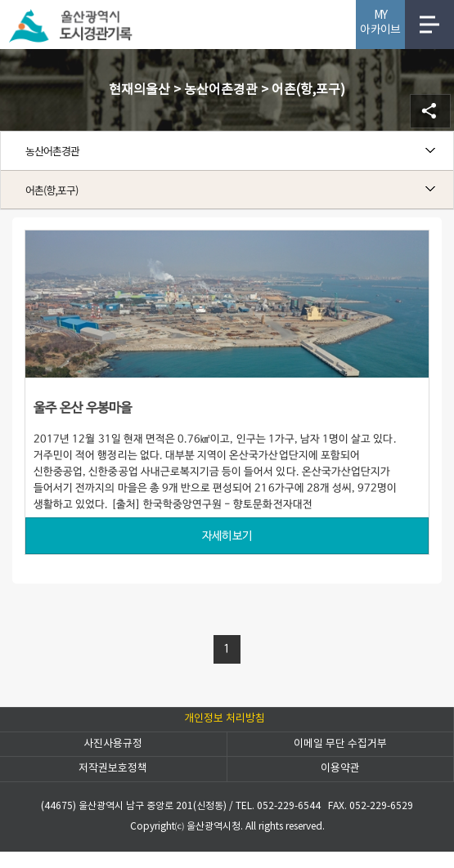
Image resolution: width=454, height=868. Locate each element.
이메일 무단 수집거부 (340, 744)
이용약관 (340, 769)
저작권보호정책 (113, 769)
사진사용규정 (113, 744)
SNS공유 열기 (430, 111)
